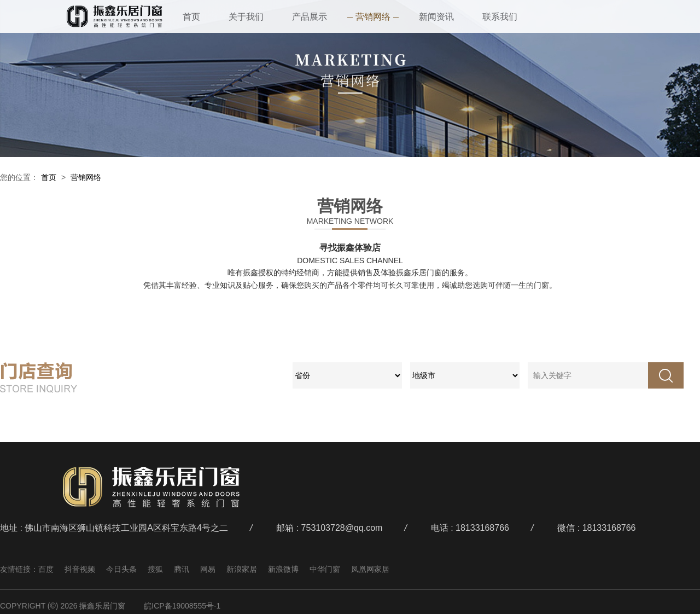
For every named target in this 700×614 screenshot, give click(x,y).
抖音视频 (80, 569)
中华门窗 (325, 569)
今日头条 (121, 569)
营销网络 (86, 177)
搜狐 (155, 569)
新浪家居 (242, 569)
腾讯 (182, 569)
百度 (46, 569)
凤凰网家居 (370, 569)
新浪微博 (283, 569)
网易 (208, 569)
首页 (49, 177)
